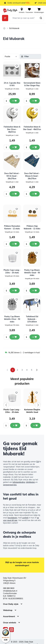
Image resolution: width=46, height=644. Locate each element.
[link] (7, 370)
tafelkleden (30, 482)
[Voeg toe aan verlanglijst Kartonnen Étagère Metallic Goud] (37, 393)
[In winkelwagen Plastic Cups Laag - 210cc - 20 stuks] (15, 291)
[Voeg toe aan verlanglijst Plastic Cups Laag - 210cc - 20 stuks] (17, 253)
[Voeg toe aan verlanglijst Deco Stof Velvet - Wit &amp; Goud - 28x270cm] (17, 156)
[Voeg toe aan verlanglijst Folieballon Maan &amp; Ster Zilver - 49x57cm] (17, 110)
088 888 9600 (9, 588)
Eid (38, 462)
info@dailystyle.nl (10, 591)
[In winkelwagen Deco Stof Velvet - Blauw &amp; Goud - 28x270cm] (35, 194)
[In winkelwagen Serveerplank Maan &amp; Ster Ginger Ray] (35, 101)
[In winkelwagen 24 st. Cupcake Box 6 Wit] (15, 101)
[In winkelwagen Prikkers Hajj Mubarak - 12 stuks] (35, 244)
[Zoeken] (41, 18)
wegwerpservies (10, 485)
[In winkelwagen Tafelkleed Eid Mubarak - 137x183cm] (35, 337)
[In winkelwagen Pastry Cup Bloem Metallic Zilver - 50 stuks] (15, 337)
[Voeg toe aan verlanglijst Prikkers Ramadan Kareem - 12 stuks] (17, 209)
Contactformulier (10, 593)
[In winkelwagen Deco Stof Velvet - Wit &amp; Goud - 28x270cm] (15, 194)
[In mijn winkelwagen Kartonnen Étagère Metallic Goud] (36, 425)
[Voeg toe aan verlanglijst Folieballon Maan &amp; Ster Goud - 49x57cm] (37, 110)
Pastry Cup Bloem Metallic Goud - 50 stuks (32, 273)
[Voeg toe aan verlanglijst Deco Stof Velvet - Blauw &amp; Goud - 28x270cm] (37, 156)
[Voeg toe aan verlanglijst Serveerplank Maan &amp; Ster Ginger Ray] (37, 66)
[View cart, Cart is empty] (39, 10)
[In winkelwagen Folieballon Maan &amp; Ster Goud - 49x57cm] (35, 147)
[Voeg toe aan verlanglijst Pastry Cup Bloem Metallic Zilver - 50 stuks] (17, 300)
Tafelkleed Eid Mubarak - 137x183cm (32, 319)
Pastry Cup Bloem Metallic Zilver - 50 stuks (12, 319)
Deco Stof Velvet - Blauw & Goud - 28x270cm (32, 176)
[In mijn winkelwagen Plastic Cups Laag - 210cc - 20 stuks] (15, 425)
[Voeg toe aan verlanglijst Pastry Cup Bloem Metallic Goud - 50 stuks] (37, 253)
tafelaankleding (19, 482)
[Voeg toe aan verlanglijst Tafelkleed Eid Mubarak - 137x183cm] (37, 300)
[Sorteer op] (11, 57)
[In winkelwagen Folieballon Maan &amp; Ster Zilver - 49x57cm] (15, 147)
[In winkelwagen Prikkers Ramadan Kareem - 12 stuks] (15, 244)
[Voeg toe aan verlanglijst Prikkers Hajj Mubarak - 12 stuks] (37, 209)
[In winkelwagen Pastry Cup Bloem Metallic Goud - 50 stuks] (35, 291)
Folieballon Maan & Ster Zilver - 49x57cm (12, 129)
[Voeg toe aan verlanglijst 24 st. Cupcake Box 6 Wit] (17, 66)
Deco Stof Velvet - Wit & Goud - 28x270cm (12, 176)
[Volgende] (37, 370)
